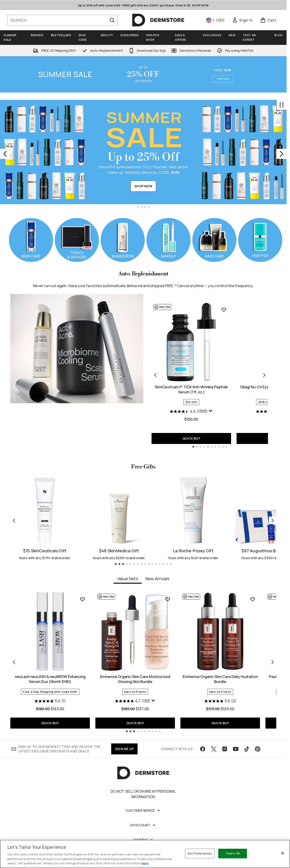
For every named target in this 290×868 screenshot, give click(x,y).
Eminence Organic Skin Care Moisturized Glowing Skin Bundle (135, 679)
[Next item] (273, 662)
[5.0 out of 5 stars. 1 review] (50, 701)
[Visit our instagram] (225, 749)
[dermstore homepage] (158, 20)
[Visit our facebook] (203, 749)
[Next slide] (282, 154)
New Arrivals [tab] (157, 579)
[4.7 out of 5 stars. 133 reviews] (133, 701)
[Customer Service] (143, 811)
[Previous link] (14, 520)
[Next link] (273, 520)
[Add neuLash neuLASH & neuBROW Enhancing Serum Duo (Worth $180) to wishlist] (83, 599)
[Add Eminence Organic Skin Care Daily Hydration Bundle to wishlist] (253, 599)
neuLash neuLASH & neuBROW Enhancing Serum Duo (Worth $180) (50, 679)
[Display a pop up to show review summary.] (211, 411)
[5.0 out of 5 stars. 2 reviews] (220, 701)
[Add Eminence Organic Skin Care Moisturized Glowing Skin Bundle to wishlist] (168, 599)
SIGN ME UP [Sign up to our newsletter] (124, 749)
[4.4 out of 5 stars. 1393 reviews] (189, 411)
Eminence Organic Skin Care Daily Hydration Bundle (220, 679)
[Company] (143, 840)
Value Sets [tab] (128, 579)
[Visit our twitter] (214, 749)
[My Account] (143, 825)
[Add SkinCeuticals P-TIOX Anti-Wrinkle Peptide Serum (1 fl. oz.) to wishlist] (224, 310)
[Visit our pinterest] (258, 749)
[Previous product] (155, 375)
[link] (242, 20)
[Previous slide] (5, 154)
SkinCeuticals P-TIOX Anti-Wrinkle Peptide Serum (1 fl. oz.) (191, 389)
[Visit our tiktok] (247, 749)
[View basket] (268, 20)
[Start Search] (112, 20)
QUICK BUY (191, 438)
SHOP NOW (143, 186)
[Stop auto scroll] (282, 105)
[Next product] (264, 375)
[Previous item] (14, 662)
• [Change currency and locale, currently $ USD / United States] (215, 20)
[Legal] (143, 854)
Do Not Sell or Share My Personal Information (143, 794)
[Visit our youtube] (236, 749)
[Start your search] (63, 20)
